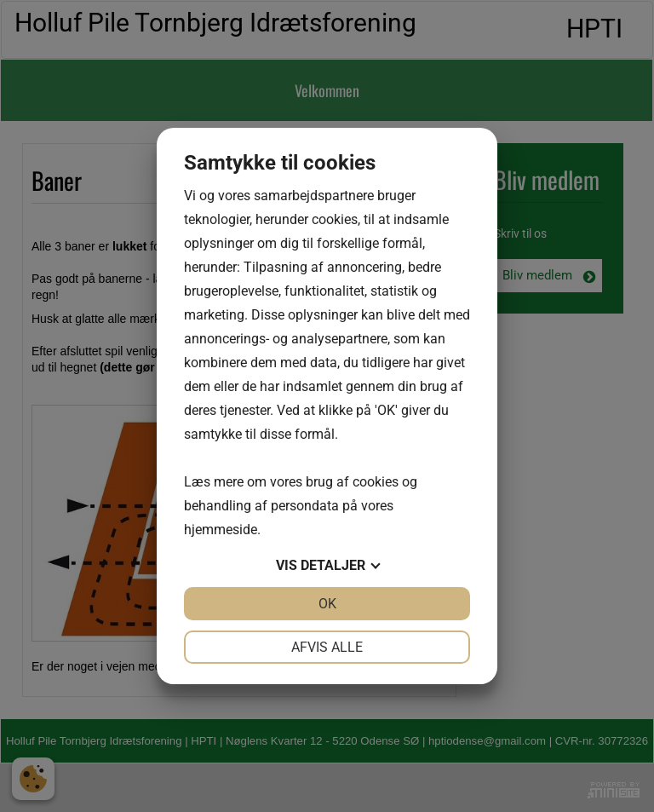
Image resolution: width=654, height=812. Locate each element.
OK (327, 604)
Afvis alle (327, 647)
